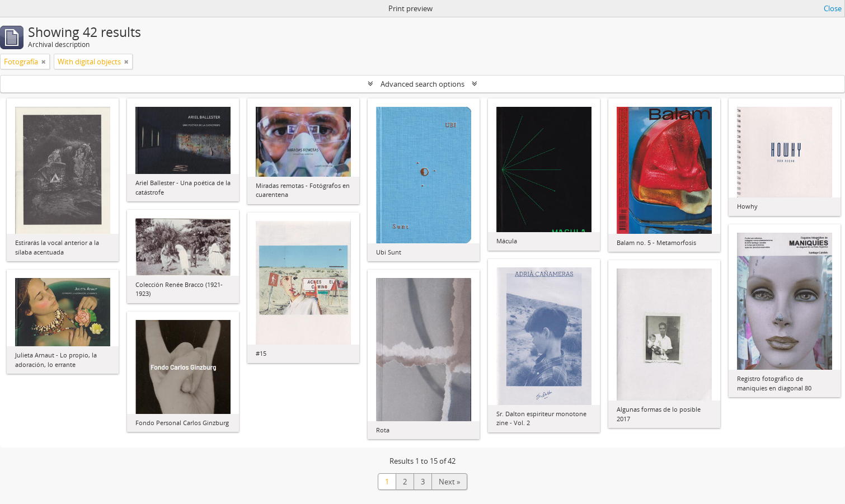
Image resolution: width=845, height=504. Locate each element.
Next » (449, 482)
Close (833, 8)
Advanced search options (422, 84)
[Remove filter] (44, 62)
